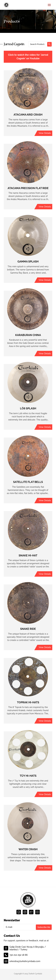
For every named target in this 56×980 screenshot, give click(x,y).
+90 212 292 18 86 (16, 955)
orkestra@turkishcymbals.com (22, 961)
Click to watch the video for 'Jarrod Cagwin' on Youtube (28, 57)
